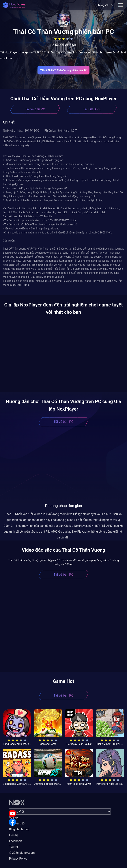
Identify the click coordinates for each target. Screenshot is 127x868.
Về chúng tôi (17, 823)
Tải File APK (92, 109)
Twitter (14, 847)
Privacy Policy (18, 859)
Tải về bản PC (35, 109)
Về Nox (14, 818)
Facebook (15, 841)
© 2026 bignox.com (22, 853)
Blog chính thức (19, 829)
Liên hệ (14, 835)
